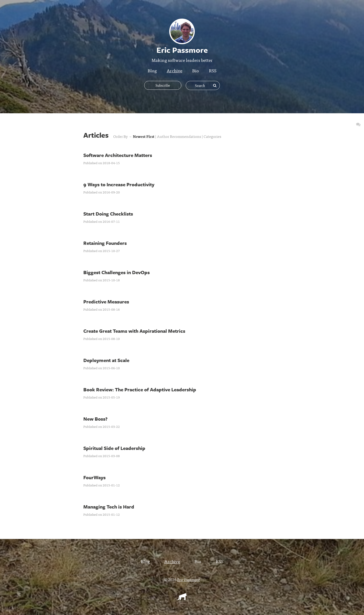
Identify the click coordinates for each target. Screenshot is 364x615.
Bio (196, 70)
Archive (174, 70)
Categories (212, 136)
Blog (152, 70)
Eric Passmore (188, 579)
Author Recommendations (179, 136)
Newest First (144, 136)
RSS (213, 70)
